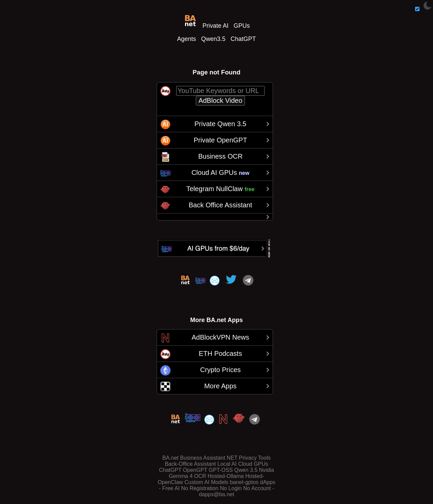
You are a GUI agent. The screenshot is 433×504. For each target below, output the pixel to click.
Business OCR (220, 156)
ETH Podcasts (221, 353)
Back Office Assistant (221, 205)
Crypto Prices (220, 370)
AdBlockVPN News (220, 337)
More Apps (221, 386)
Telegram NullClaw (221, 189)
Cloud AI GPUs (220, 173)
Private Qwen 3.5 (220, 124)
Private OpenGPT (221, 140)
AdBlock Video (221, 100)
